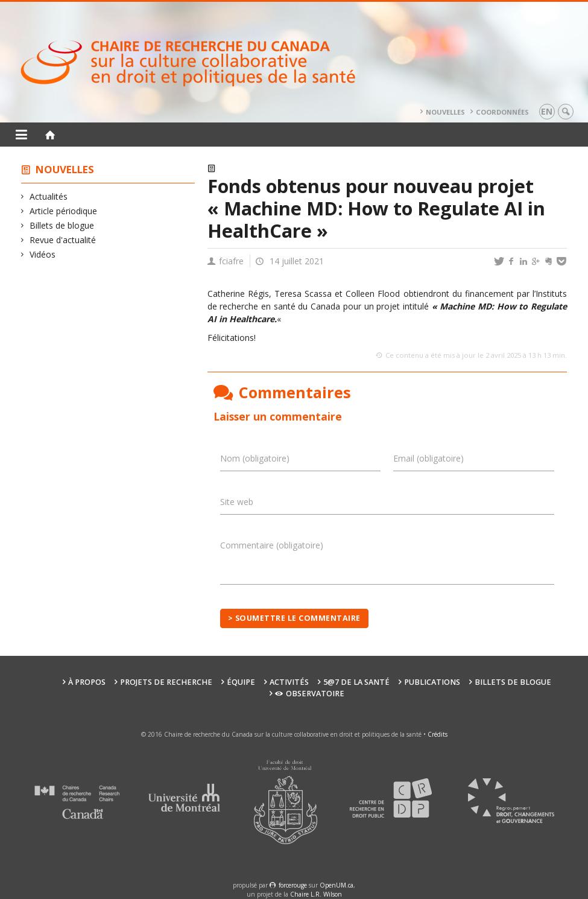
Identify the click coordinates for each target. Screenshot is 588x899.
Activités (289, 682)
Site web (237, 502)
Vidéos (43, 254)
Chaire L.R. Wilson (316, 894)
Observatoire (310, 694)
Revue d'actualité (63, 240)
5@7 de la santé (356, 682)
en (547, 111)
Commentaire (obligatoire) (272, 545)
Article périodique (64, 211)
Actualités (49, 196)
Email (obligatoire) (428, 458)
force (293, 885)
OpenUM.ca (337, 885)
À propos (87, 682)
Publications (432, 682)
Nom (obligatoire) (255, 458)
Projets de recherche (166, 682)
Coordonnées (502, 112)
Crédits (438, 734)
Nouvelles (445, 112)
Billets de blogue (62, 225)
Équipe (241, 682)
